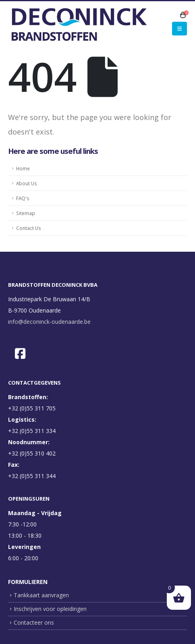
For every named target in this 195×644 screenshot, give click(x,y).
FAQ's (23, 198)
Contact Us (29, 228)
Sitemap (26, 213)
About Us (27, 183)
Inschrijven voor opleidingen (50, 609)
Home (23, 168)
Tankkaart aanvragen (41, 595)
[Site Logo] (79, 25)
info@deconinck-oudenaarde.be (49, 322)
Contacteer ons (34, 622)
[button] (179, 29)
